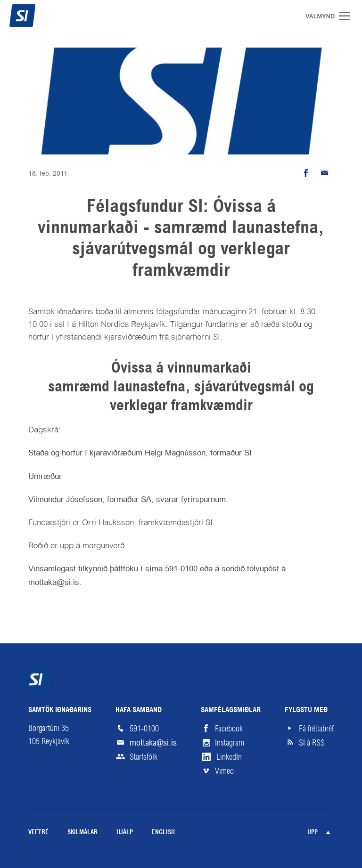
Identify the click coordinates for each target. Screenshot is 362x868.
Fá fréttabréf (316, 729)
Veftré (38, 832)
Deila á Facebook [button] (305, 173)
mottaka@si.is (153, 742)
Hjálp (125, 832)
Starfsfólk (144, 757)
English (163, 832)
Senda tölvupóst (324, 173)
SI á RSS (312, 743)
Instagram (230, 743)
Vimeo (224, 771)
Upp (313, 832)
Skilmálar (82, 832)
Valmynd (348, 16)
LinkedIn (229, 757)
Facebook (229, 729)
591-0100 (144, 729)
